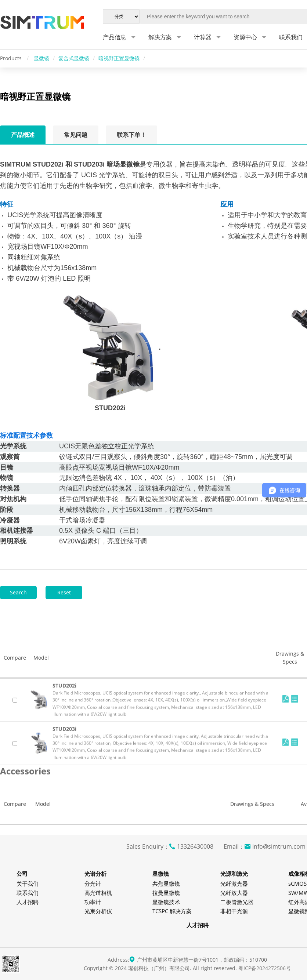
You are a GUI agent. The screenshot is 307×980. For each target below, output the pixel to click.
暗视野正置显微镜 (119, 58)
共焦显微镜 (166, 884)
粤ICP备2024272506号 (265, 968)
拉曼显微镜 (166, 893)
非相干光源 (234, 911)
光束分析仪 (98, 911)
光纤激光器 (234, 884)
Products (12, 58)
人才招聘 (28, 902)
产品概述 (23, 135)
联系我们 (28, 893)
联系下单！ (131, 135)
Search (18, 592)
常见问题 (76, 135)
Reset (64, 592)
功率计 (93, 902)
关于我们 (28, 884)
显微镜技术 (166, 902)
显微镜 (41, 58)
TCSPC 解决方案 (172, 911)
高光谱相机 (98, 893)
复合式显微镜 (74, 58)
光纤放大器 (234, 893)
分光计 (93, 884)
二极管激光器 (237, 902)
